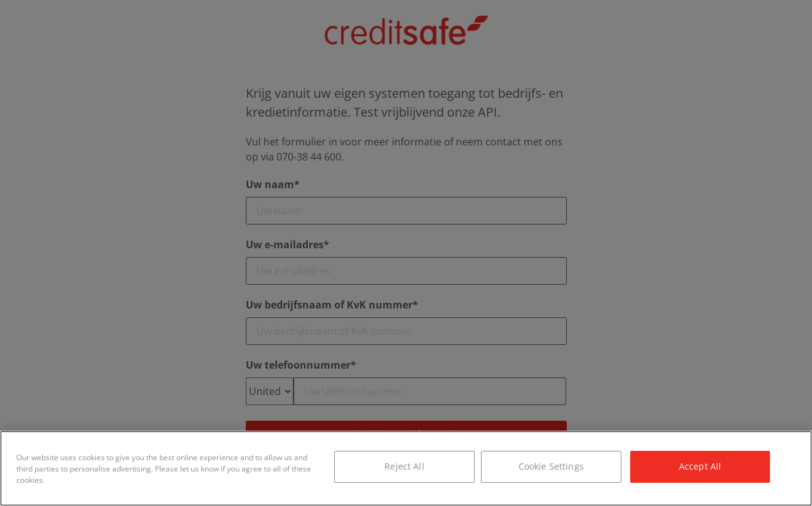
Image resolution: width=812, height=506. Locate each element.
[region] (406, 468)
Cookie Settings (551, 466)
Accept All (700, 466)
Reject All (404, 466)
